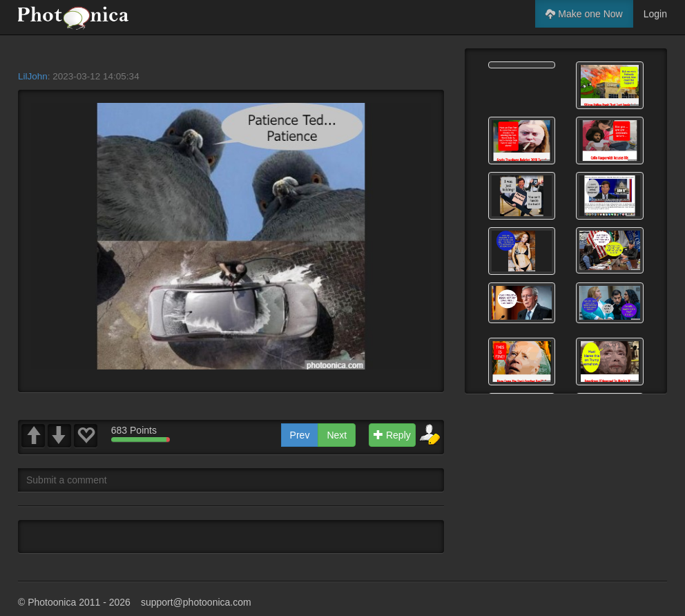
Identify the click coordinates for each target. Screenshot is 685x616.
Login (655, 14)
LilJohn (33, 76)
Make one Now (584, 14)
